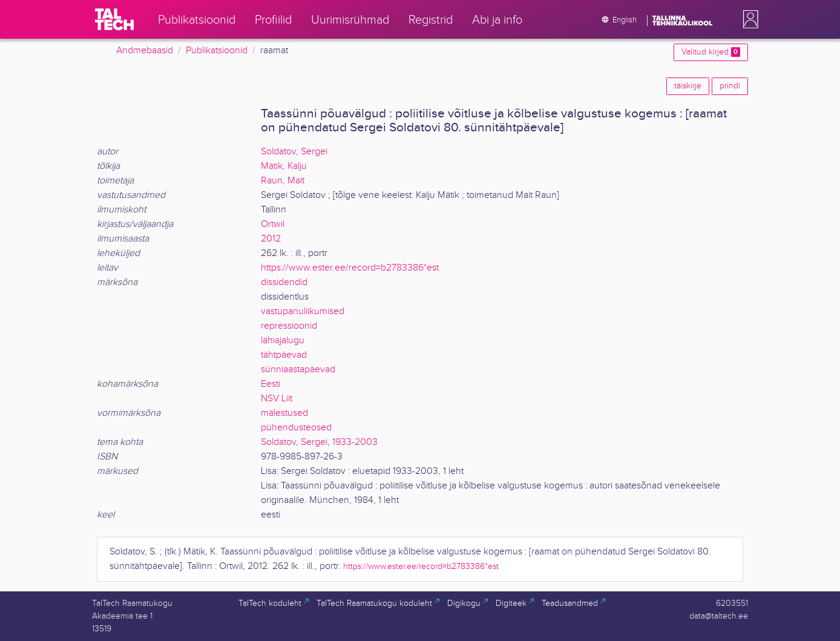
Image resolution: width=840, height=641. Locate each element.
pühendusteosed (296, 428)
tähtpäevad (284, 355)
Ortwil (273, 224)
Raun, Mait (283, 181)
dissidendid (284, 282)
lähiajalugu (283, 340)
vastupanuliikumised (303, 311)
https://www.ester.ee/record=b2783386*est (350, 268)
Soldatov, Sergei (294, 152)
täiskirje (688, 86)
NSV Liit (277, 399)
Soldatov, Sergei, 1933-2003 (319, 442)
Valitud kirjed (711, 52)
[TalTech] (114, 19)
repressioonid (289, 326)
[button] (748, 19)
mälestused (284, 413)
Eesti (271, 384)
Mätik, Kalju (284, 166)
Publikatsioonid (217, 51)
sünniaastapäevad (298, 370)
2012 (271, 239)
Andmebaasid (145, 51)
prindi (730, 86)
